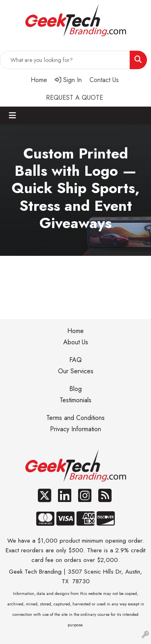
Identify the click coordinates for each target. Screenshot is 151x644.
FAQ (75, 360)
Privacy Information (75, 429)
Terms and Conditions (75, 418)
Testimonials (75, 400)
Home (75, 331)
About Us (76, 342)
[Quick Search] (65, 60)
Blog (75, 389)
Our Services (76, 371)
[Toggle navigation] (12, 116)
